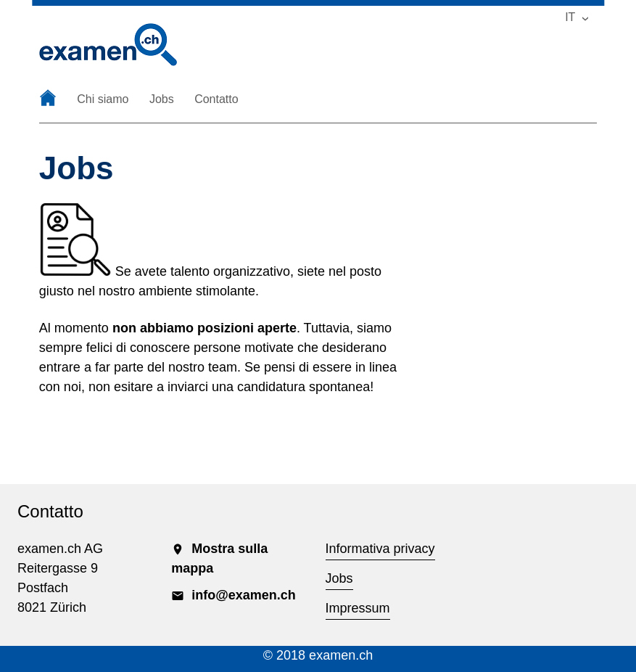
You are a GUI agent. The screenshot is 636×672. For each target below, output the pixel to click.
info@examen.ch (234, 595)
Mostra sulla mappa (219, 558)
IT (570, 17)
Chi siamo (103, 99)
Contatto (216, 99)
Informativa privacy (380, 549)
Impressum (358, 608)
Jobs (162, 99)
